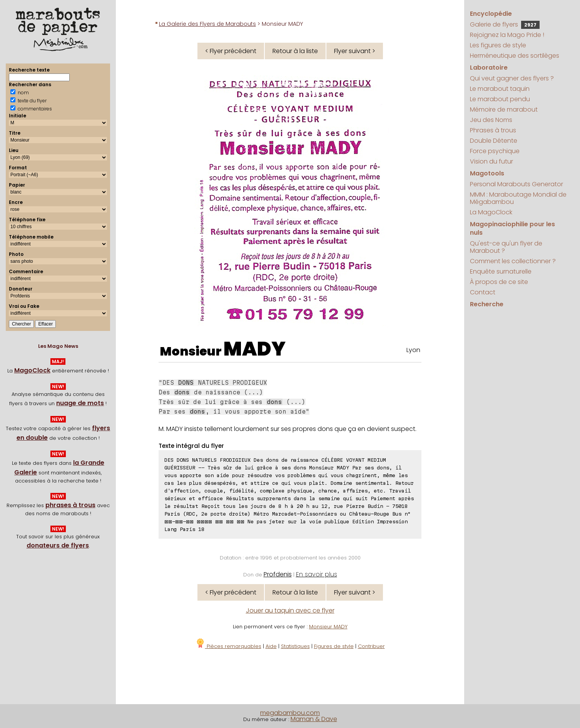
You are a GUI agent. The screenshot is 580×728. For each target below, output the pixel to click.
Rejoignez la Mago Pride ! (507, 35)
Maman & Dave (314, 719)
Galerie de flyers (505, 24)
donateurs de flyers (58, 545)
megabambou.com (290, 713)
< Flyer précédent (231, 51)
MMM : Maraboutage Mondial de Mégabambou (518, 198)
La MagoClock (491, 212)
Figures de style (334, 646)
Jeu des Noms (491, 120)
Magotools (487, 173)
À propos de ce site (499, 282)
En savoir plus (317, 574)
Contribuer (371, 646)
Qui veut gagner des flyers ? (512, 78)
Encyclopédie (491, 14)
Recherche (487, 304)
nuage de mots (80, 403)
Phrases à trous (493, 130)
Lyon (413, 350)
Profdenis (278, 574)
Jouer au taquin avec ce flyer (290, 610)
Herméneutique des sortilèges (515, 56)
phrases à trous (70, 505)
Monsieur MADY (328, 627)
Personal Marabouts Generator (516, 184)
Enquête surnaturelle (501, 271)
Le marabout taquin (500, 89)
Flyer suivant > (355, 51)
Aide (271, 646)
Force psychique (495, 151)
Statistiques (295, 646)
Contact (483, 292)
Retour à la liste (295, 51)
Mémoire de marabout (504, 109)
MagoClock (32, 370)
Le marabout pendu (500, 99)
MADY (255, 349)
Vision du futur (491, 161)
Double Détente (494, 141)
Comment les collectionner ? (513, 261)
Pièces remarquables (228, 646)
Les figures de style (498, 45)
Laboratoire (489, 68)
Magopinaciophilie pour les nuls (512, 228)
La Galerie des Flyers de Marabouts (207, 24)
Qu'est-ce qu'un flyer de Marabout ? (506, 247)
